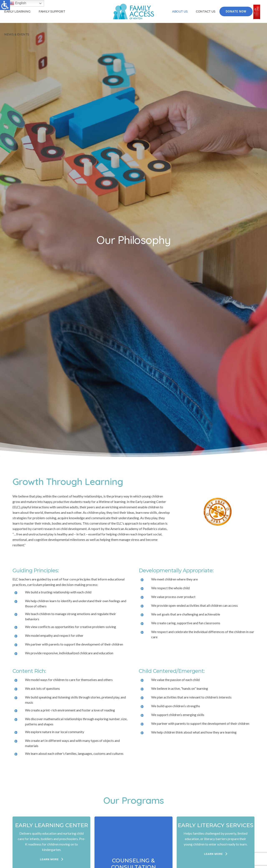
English (18, 3)
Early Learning (17, 11)
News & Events (17, 34)
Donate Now (236, 11)
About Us (180, 11)
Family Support (52, 11)
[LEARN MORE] (52, 859)
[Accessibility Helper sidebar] (5, 5)
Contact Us (206, 11)
